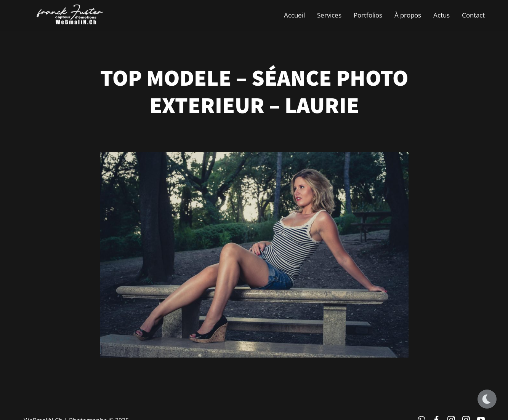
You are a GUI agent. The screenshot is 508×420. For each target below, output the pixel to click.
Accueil (294, 15)
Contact (473, 15)
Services (329, 15)
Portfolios (368, 15)
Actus (441, 15)
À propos (408, 15)
